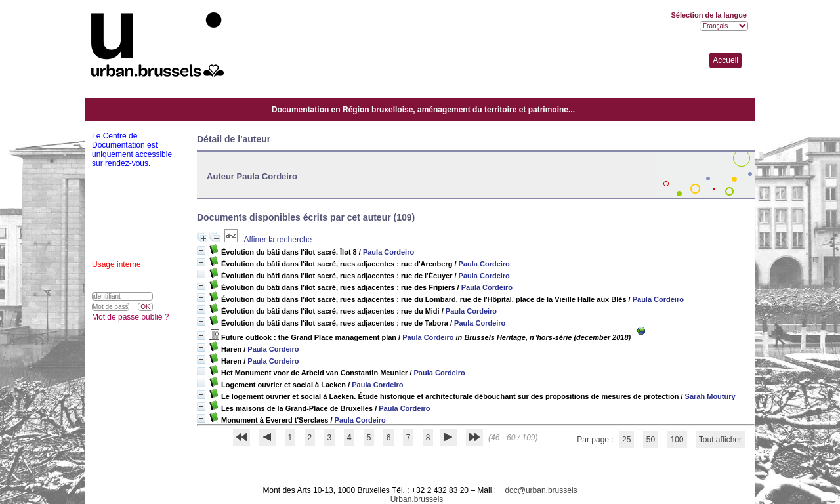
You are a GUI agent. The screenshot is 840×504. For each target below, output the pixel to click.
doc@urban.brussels (541, 490)
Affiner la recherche (278, 240)
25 (626, 440)
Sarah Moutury (710, 396)
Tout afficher (720, 440)
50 (651, 440)
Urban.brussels (417, 499)
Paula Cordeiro (388, 252)
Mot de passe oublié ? (130, 317)
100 (677, 440)
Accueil (725, 60)
